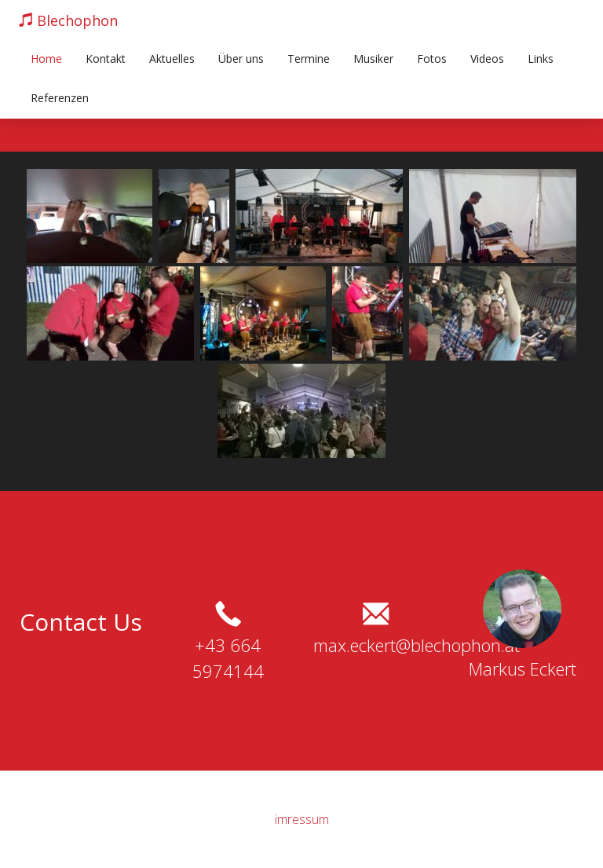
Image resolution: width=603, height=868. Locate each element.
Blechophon (68, 20)
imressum (302, 819)
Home (46, 59)
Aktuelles (172, 59)
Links (541, 59)
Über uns (241, 59)
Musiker (373, 59)
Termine (309, 59)
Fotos (432, 59)
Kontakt (106, 59)
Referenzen (60, 98)
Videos (487, 59)
